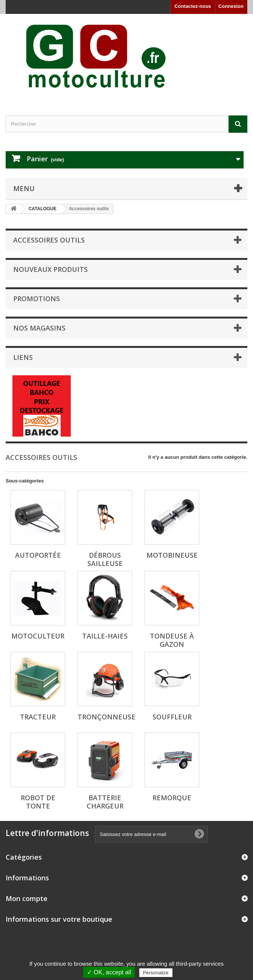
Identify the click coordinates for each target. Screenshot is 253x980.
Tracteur (38, 717)
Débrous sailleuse (105, 559)
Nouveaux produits (50, 269)
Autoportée (38, 555)
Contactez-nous (193, 6)
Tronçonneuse (107, 717)
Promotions (37, 299)
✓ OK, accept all (109, 972)
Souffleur (172, 717)
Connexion (231, 6)
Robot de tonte (38, 802)
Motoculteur (38, 636)
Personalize (156, 973)
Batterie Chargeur (105, 802)
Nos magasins (39, 328)
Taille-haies (105, 636)
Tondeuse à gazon (172, 640)
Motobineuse (172, 555)
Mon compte (27, 898)
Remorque (172, 798)
